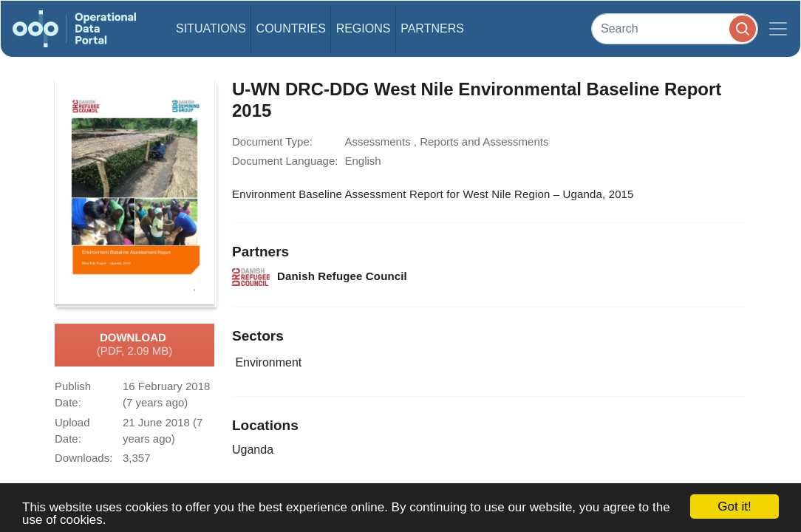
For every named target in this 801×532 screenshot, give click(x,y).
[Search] (675, 28)
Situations (211, 28)
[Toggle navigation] (778, 29)
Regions (364, 28)
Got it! (734, 507)
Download (135, 345)
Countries (291, 28)
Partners (432, 28)
